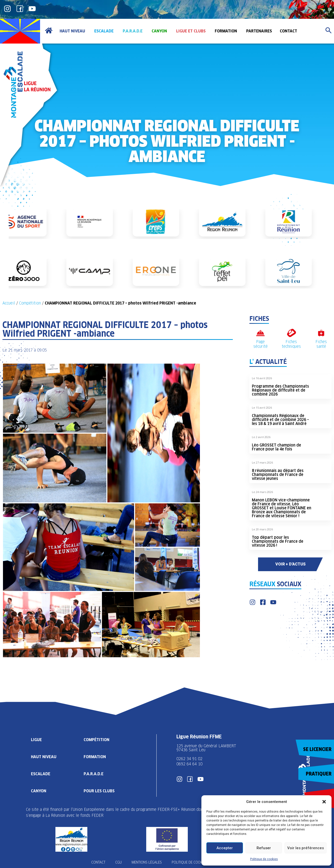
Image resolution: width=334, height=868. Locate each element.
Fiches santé (321, 344)
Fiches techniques (291, 344)
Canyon (39, 791)
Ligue (36, 740)
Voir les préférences (306, 848)
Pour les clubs (99, 791)
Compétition (30, 303)
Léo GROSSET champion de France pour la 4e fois (276, 447)
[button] (324, 802)
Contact (98, 862)
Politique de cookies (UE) (193, 862)
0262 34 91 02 (189, 759)
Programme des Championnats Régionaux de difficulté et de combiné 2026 (280, 390)
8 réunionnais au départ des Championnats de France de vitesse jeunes (278, 475)
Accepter (225, 848)
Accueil (9, 303)
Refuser (264, 848)
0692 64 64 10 (189, 764)
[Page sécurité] (260, 333)
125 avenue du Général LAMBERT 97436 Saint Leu (207, 748)
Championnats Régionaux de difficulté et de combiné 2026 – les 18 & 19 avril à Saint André (280, 420)
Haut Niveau (44, 757)
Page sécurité (261, 344)
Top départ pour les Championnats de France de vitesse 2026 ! (278, 541)
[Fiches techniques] (291, 333)
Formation (95, 757)
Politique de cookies (264, 859)
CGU (119, 862)
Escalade (41, 774)
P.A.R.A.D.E (94, 774)
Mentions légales (147, 862)
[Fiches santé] (321, 333)
